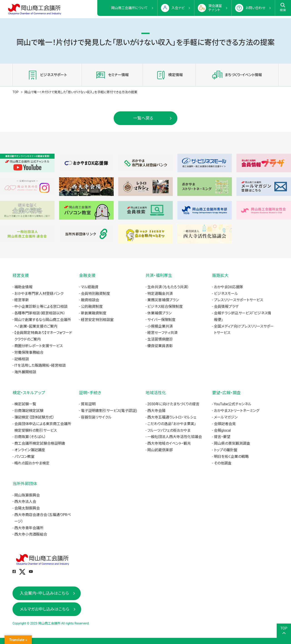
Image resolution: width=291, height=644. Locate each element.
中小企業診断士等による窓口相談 (41, 307)
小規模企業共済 (160, 326)
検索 (283, 7)
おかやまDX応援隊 (228, 287)
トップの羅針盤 (226, 450)
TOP (16, 92)
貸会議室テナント (215, 8)
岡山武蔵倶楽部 (160, 450)
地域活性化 (156, 393)
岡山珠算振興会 (27, 495)
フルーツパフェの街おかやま (169, 430)
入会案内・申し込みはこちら (44, 593)
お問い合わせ (255, 8)
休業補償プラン (159, 313)
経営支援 (21, 275)
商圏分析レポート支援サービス (39, 346)
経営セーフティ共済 (162, 333)
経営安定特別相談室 (97, 320)
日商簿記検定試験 (29, 411)
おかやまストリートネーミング (237, 411)
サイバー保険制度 (161, 320)
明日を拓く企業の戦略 (231, 457)
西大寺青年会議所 (29, 528)
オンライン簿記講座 (30, 450)
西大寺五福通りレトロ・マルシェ (172, 417)
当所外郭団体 (25, 484)
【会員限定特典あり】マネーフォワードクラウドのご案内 (43, 336)
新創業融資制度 (94, 313)
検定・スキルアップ (29, 393)
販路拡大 (220, 275)
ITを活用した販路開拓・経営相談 (40, 365)
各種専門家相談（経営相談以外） (40, 313)
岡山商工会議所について (129, 8)
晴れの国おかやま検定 (32, 463)
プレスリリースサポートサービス (238, 300)
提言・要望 (222, 437)
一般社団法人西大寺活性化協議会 (175, 437)
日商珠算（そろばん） (30, 437)
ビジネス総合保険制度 (165, 307)
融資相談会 (90, 300)
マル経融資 (90, 287)
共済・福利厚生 (159, 275)
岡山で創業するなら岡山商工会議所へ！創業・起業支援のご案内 (43, 323)
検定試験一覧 (25, 404)
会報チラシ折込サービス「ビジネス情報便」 (243, 316)
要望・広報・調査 (226, 393)
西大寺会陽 (156, 411)
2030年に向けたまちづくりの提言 (173, 404)
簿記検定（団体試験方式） (34, 417)
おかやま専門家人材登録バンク (39, 294)
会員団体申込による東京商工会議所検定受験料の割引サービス (43, 427)
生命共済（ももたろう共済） (168, 287)
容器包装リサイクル (96, 417)
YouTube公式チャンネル (233, 404)
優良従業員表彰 (160, 346)
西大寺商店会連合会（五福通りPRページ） (43, 518)
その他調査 (223, 463)
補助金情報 (23, 287)
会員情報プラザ (226, 307)
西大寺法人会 (25, 502)
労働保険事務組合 (29, 352)
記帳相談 (22, 359)
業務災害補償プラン (163, 300)
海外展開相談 (25, 372)
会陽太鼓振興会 (27, 508)
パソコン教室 (24, 457)
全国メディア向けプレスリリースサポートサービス (244, 330)
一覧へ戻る (143, 118)
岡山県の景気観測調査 (232, 443)
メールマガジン (226, 417)
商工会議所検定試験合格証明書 (40, 443)
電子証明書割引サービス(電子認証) (109, 411)
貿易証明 (88, 404)
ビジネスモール (226, 294)
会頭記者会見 (225, 424)
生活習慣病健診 (160, 339)
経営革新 (22, 300)
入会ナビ (178, 8)
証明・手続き (90, 393)
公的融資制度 (92, 307)
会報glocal (222, 430)
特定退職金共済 (160, 294)
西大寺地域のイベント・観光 (169, 443)
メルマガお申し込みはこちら (45, 609)
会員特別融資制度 (95, 294)
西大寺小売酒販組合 (31, 534)
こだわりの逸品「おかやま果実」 (172, 424)
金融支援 (87, 275)
